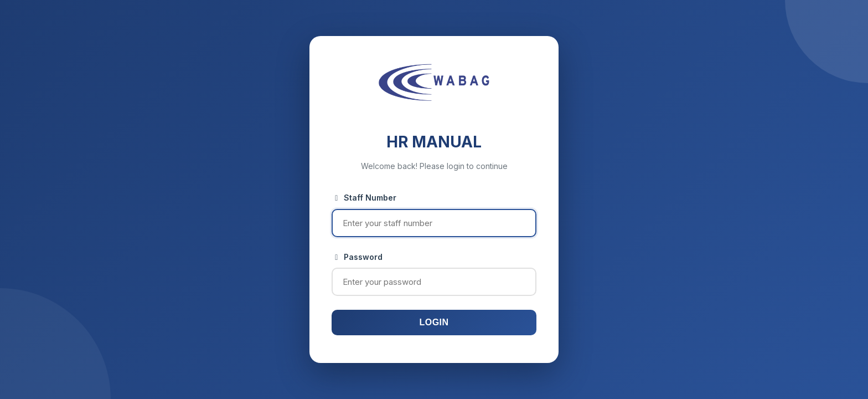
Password (357, 257)
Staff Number (364, 198)
